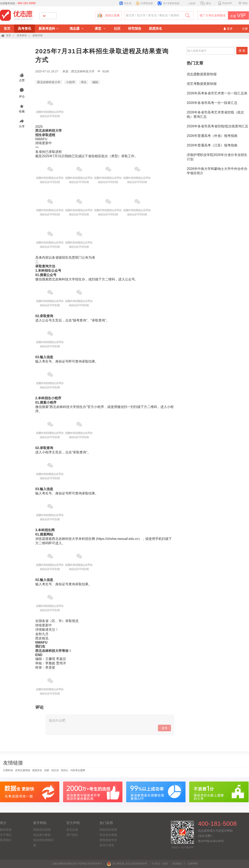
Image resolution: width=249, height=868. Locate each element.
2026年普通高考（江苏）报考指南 (212, 145)
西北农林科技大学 (49, 82)
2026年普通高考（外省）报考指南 (212, 136)
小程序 (190, 3)
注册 (245, 29)
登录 (228, 29)
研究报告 (135, 29)
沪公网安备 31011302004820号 (127, 864)
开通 (237, 15)
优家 (47, 770)
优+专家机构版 (169, 3)
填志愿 (76, 29)
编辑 (95, 82)
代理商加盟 (144, 3)
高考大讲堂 (107, 845)
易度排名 (155, 29)
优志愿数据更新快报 (202, 74)
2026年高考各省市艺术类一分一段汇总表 (217, 93)
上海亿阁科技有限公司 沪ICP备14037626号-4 (77, 864)
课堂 (100, 29)
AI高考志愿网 (78, 770)
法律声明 (193, 864)
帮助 (243, 3)
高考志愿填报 (23, 770)
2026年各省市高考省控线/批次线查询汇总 (217, 126)
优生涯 (125, 3)
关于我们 (6, 835)
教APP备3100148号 (211, 841)
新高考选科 (48, 29)
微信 (206, 3)
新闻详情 (38, 35)
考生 (84, 82)
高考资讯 (24, 29)
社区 (117, 29)
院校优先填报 (42, 830)
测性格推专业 (108, 840)
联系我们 (6, 840)
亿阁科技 (8, 770)
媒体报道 (6, 830)
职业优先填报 (108, 835)
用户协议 (72, 835)
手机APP (225, 3)
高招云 (65, 770)
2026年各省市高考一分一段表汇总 (212, 103)
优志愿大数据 (42, 835)
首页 (7, 29)
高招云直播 (112, 15)
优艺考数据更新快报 (202, 84)
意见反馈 (72, 830)
